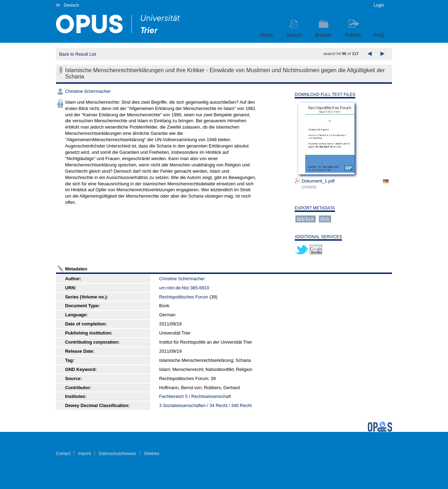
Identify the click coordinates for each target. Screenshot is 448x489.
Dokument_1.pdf (318, 181)
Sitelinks (152, 454)
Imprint (85, 454)
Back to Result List (78, 54)
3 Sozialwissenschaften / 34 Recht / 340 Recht (205, 405)
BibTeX (306, 219)
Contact (63, 454)
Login (379, 5)
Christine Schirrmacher (88, 91)
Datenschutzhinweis (117, 454)
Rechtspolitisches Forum (184, 297)
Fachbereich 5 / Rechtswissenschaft (195, 396)
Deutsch (71, 5)
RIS (325, 219)
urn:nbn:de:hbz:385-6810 (184, 288)
